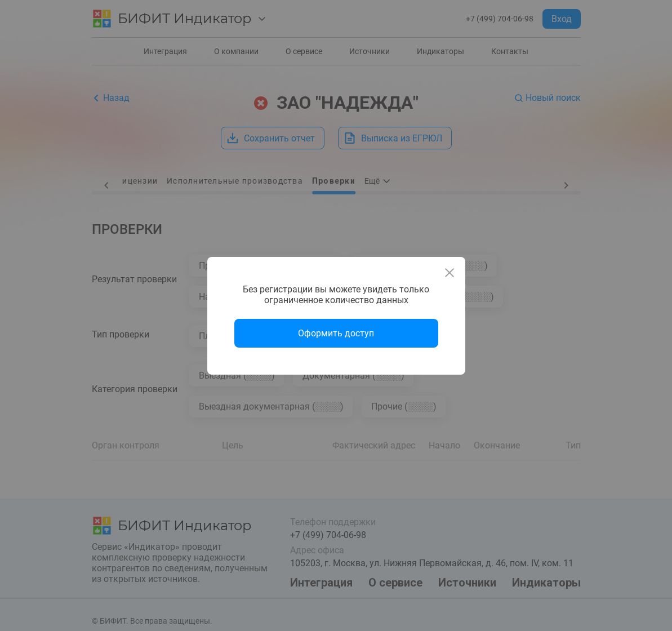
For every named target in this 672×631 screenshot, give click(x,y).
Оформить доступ (336, 333)
